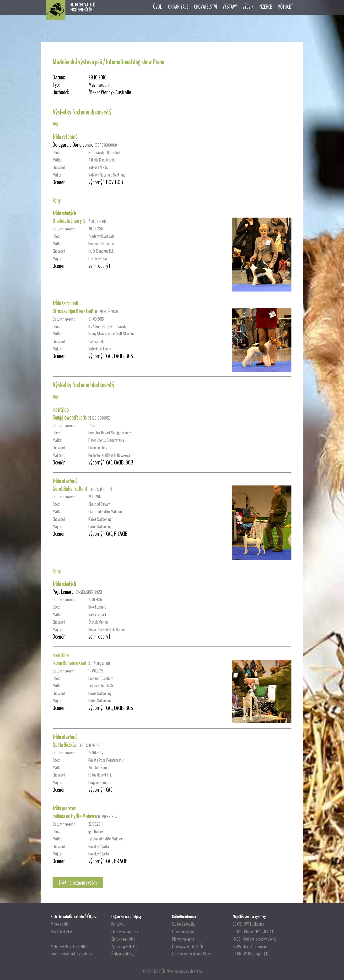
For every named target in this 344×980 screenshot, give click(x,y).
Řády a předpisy (122, 954)
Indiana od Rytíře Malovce (75, 816)
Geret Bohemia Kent (70, 489)
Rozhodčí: (61, 92)
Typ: (56, 85)
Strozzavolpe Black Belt (73, 311)
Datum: (59, 78)
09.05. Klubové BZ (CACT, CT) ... (255, 932)
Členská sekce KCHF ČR (188, 946)
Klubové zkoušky (184, 924)
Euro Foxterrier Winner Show (191, 954)
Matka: (57, 160)
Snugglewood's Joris (70, 418)
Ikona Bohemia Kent (70, 663)
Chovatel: (59, 167)
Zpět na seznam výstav (78, 883)
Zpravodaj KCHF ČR (124, 946)
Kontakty (118, 924)
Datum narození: (64, 229)
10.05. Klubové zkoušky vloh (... (255, 939)
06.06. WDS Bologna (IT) (250, 954)
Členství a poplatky (125, 932)
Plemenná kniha (183, 939)
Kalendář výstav (183, 932)
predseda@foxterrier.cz (76, 954)
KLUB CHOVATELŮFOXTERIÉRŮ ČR (83, 7)
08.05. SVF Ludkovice (248, 924)
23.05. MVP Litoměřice (249, 946)
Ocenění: (60, 182)
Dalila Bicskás (64, 745)
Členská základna (123, 939)
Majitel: (58, 175)
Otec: (56, 153)
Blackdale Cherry (67, 221)
